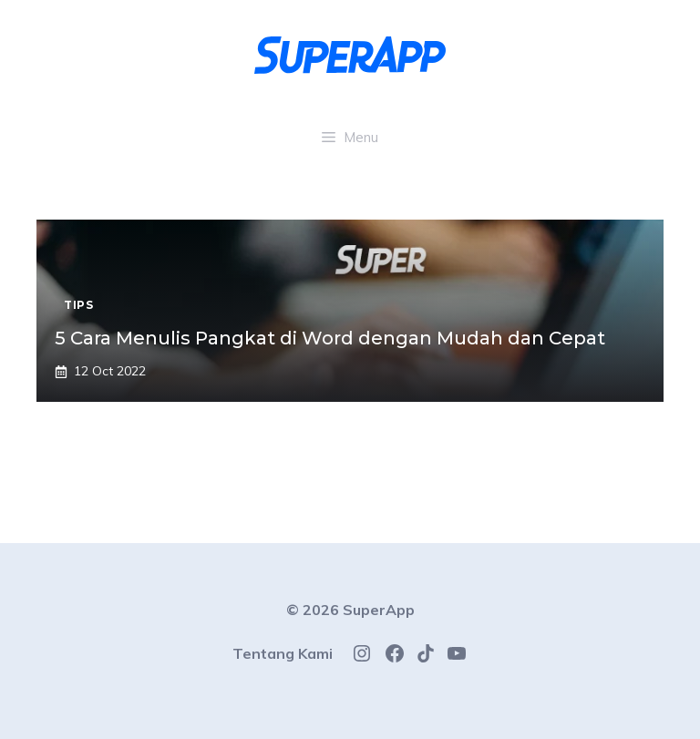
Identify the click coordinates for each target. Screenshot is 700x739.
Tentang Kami (283, 653)
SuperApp (379, 610)
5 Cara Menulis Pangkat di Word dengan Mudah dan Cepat (330, 338)
